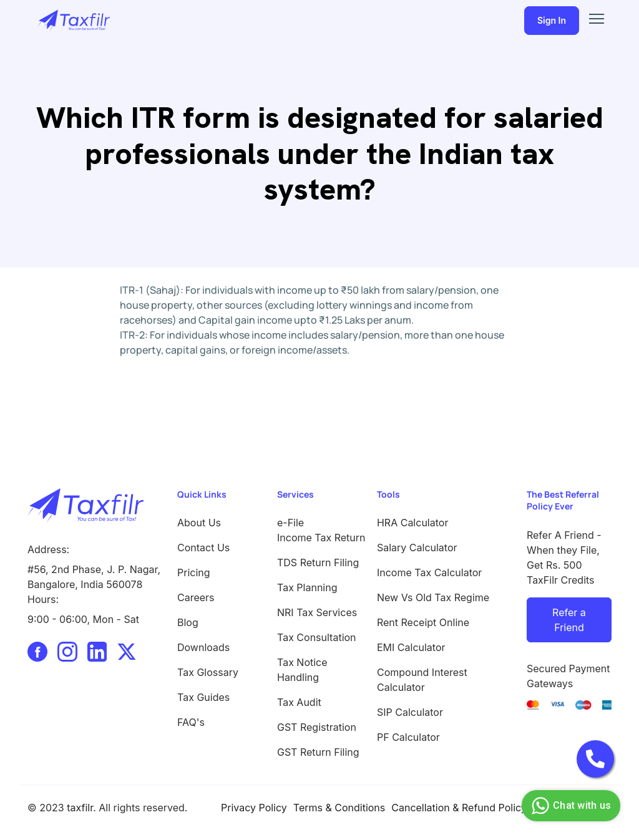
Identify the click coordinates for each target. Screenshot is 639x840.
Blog (188, 622)
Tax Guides (203, 697)
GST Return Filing (318, 752)
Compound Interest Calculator (422, 680)
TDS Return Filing (318, 562)
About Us (199, 523)
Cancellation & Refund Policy (459, 808)
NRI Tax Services (317, 612)
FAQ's (191, 722)
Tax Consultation (317, 637)
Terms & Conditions (339, 808)
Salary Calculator (417, 548)
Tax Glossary (208, 672)
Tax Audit (299, 702)
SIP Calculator (410, 712)
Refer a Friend (569, 620)
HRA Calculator (412, 523)
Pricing (194, 572)
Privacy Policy (254, 808)
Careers (196, 597)
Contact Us (203, 548)
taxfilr (80, 808)
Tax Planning (307, 587)
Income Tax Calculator (429, 572)
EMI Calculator (411, 647)
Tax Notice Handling (302, 670)
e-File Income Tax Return (319, 530)
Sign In (552, 20)
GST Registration (317, 727)
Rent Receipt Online (423, 622)
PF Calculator (408, 737)
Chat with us (569, 806)
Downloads (203, 647)
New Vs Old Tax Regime (433, 597)
